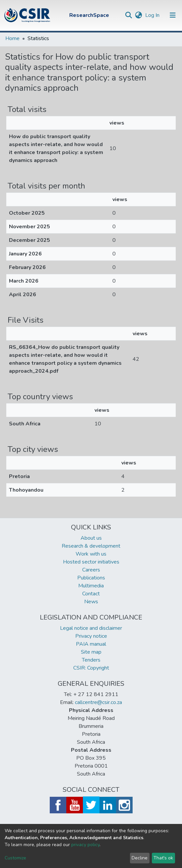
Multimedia (91, 586)
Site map (91, 652)
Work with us (91, 554)
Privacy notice (91, 636)
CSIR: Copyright (91, 668)
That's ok (163, 858)
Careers (91, 570)
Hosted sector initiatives (91, 562)
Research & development (91, 546)
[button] (138, 15)
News (91, 602)
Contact (91, 594)
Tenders (91, 660)
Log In (153, 15)
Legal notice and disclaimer (91, 628)
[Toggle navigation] (173, 15)
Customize (15, 858)
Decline (140, 858)
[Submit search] (128, 15)
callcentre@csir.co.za (98, 702)
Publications (91, 578)
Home (12, 38)
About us (91, 538)
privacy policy (85, 845)
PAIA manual (91, 644)
